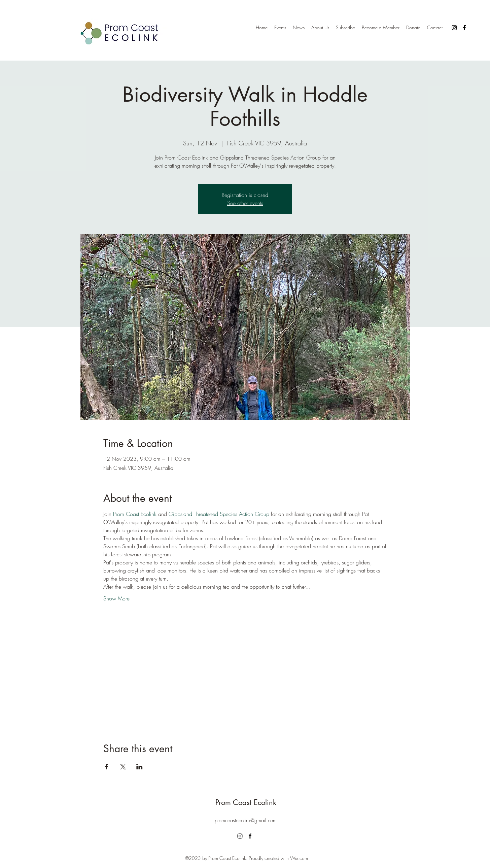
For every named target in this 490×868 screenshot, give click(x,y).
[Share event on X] (123, 767)
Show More (116, 598)
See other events (245, 203)
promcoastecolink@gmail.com (246, 821)
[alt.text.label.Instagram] (454, 28)
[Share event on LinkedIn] (139, 767)
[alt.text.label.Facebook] (464, 28)
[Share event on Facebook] (107, 767)
